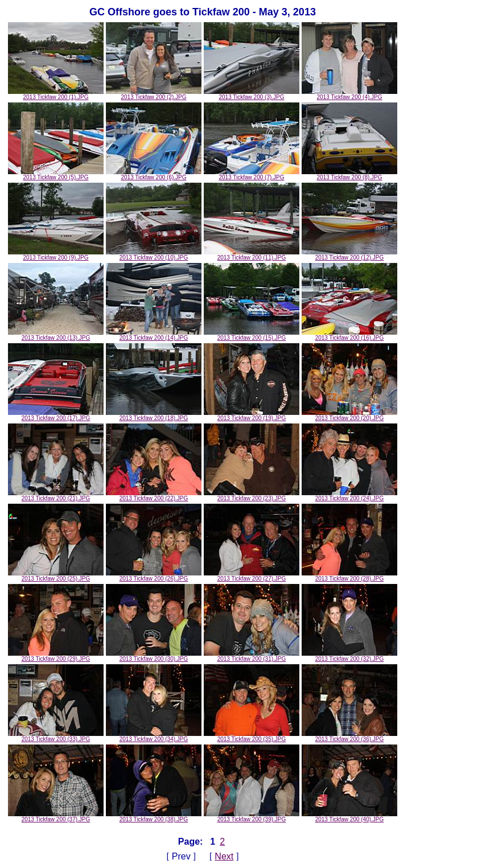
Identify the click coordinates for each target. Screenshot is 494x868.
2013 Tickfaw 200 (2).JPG (154, 94)
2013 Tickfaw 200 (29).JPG (56, 656)
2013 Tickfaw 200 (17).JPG (56, 416)
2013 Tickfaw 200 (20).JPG (349, 416)
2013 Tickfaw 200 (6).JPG (154, 175)
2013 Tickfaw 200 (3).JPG (252, 94)
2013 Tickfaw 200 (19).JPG (252, 416)
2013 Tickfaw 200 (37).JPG (56, 817)
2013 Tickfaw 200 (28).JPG (349, 576)
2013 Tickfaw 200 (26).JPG (154, 576)
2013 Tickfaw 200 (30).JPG (154, 656)
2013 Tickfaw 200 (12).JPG (349, 255)
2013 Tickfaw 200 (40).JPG (349, 817)
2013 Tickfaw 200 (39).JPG (252, 817)
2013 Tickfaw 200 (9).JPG (56, 255)
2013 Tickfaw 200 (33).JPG (56, 737)
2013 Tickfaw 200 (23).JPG (252, 496)
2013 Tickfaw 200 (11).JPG (252, 255)
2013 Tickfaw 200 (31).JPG (252, 656)
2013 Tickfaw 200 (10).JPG (154, 255)
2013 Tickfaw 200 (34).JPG (154, 737)
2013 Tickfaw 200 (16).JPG (349, 335)
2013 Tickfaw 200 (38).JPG (154, 817)
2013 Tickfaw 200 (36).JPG (349, 737)
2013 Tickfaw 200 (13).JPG (56, 335)
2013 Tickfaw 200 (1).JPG (56, 94)
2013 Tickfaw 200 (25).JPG (56, 576)
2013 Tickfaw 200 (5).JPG (56, 175)
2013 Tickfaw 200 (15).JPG (252, 335)
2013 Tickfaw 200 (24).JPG (349, 496)
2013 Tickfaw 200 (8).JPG (349, 175)
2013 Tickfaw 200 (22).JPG (154, 496)
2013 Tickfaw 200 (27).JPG (252, 576)
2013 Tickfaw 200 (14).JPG (154, 335)
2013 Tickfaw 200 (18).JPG (154, 416)
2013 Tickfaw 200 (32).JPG (349, 656)
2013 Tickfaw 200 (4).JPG (349, 94)
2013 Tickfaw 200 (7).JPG (252, 175)
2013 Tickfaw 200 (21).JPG (56, 496)
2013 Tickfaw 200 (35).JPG (252, 737)
